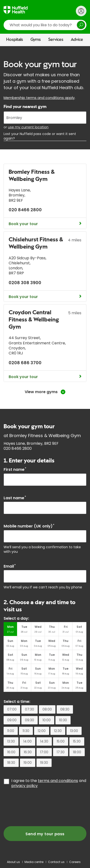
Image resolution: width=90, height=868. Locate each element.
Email (10, 566)
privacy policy (24, 786)
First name (15, 469)
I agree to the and (49, 783)
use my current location (28, 127)
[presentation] (40, 807)
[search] (45, 25)
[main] (45, 451)
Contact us (56, 862)
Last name (15, 498)
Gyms (36, 40)
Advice (77, 40)
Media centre (34, 862)
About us (13, 862)
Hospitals (15, 40)
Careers (75, 862)
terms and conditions (58, 781)
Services (56, 40)
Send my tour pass (45, 834)
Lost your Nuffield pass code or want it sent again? (40, 136)
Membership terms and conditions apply (39, 98)
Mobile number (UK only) (29, 526)
